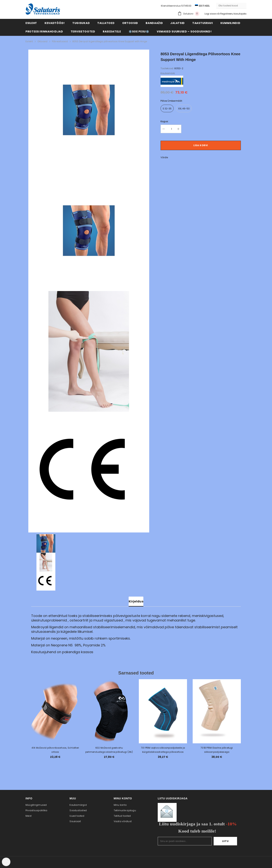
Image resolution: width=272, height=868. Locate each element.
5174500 (186, 6)
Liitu (225, 841)
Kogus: (165, 121)
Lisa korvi (201, 145)
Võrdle (164, 157)
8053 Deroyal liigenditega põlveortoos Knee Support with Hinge (110, 41)
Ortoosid (42, 41)
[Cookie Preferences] (6, 862)
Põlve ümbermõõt (172, 101)
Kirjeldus (136, 601)
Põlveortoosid (60, 41)
